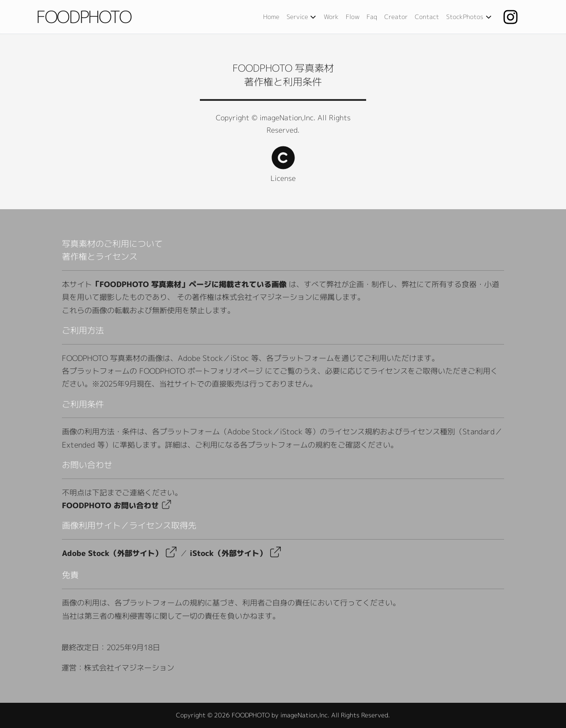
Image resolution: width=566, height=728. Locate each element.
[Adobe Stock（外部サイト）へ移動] (166, 505)
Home (271, 17)
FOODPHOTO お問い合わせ (110, 505)
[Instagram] (514, 17)
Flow (353, 17)
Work (331, 17)
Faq (372, 17)
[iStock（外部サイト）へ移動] (228, 553)
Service (303, 17)
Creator (396, 17)
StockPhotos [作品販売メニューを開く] (470, 17)
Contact (427, 17)
